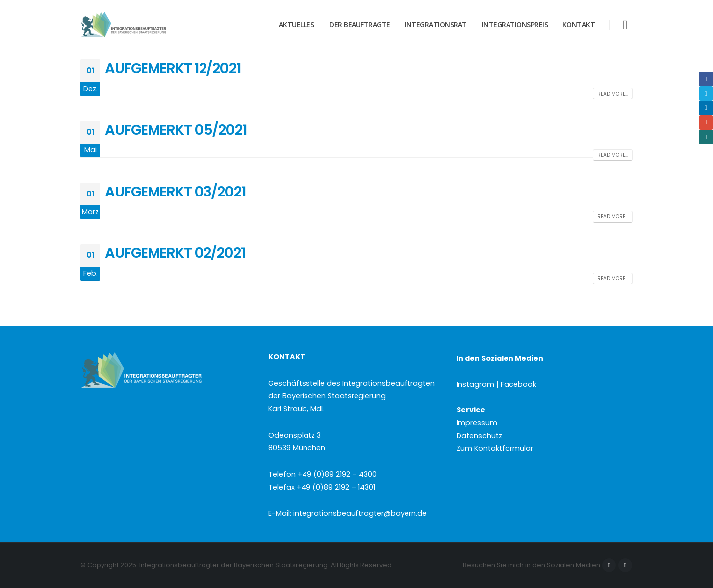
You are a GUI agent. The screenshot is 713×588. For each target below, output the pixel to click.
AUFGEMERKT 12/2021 (173, 68)
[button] (625, 25)
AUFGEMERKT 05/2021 (176, 130)
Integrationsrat (436, 24)
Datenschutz (479, 436)
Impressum (477, 423)
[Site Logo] (142, 25)
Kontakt (579, 24)
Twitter (706, 93)
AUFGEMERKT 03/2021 (175, 192)
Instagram (625, 565)
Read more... (613, 94)
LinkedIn (706, 108)
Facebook (609, 565)
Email (706, 122)
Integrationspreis (515, 24)
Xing (706, 137)
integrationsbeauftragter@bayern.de (360, 513)
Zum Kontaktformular (495, 448)
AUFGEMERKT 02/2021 (175, 253)
